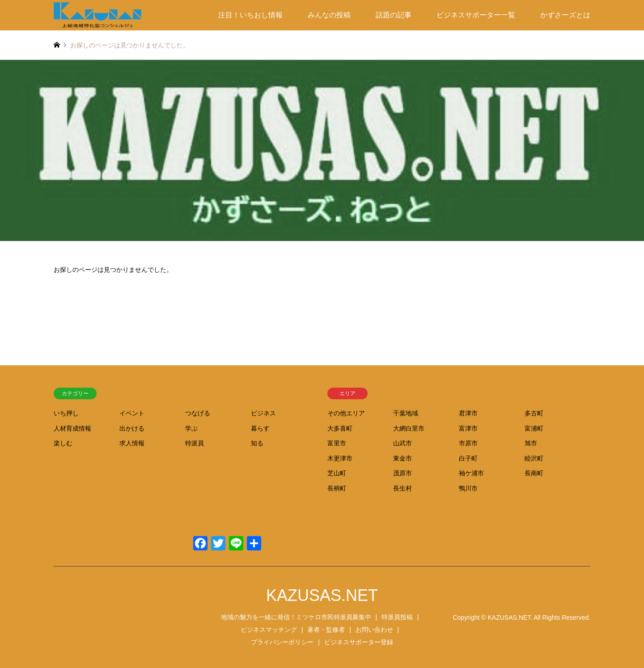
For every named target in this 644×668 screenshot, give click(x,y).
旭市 (531, 443)
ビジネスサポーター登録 (359, 642)
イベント (132, 413)
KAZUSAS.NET (322, 595)
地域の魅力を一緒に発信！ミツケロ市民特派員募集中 (296, 617)
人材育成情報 (72, 428)
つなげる (198, 413)
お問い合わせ (374, 630)
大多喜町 (340, 428)
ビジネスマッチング (269, 630)
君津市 (468, 413)
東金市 (402, 458)
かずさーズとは (565, 15)
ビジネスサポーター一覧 (476, 15)
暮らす (260, 428)
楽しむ (63, 443)
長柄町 (337, 488)
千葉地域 (406, 413)
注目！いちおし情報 (250, 15)
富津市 (468, 428)
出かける (132, 428)
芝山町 (337, 473)
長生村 (402, 488)
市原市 (468, 443)
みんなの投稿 (329, 15)
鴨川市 (468, 488)
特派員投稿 (397, 617)
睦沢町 (534, 458)
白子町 (468, 458)
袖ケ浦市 (471, 473)
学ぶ (191, 428)
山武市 (402, 443)
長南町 (534, 473)
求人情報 (132, 443)
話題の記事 (394, 15)
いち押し (66, 413)
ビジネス (263, 413)
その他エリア (346, 413)
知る (257, 443)
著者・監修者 (326, 630)
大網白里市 (409, 428)
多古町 (534, 413)
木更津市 (340, 458)
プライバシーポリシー (282, 642)
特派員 (195, 443)
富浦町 (534, 428)
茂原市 (402, 473)
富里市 (337, 443)
